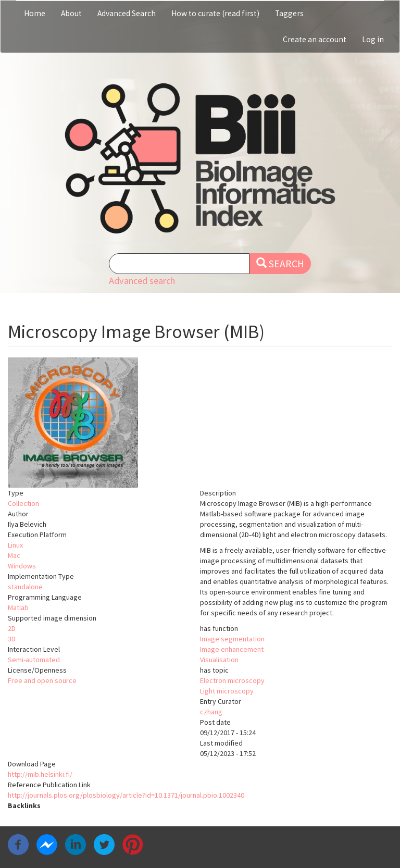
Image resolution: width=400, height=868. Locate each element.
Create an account (315, 39)
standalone (25, 587)
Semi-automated (34, 660)
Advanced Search (127, 13)
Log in (373, 39)
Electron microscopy (232, 680)
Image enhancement (232, 649)
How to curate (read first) (215, 13)
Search (280, 264)
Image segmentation (232, 639)
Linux (15, 545)
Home (35, 13)
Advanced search (142, 281)
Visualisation (219, 660)
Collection (23, 503)
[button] (200, 423)
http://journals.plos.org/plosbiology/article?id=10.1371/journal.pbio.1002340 (126, 795)
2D (12, 628)
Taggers (289, 13)
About (71, 13)
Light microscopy (227, 691)
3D (12, 639)
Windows (22, 566)
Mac (14, 555)
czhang (211, 712)
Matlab (18, 607)
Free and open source (42, 680)
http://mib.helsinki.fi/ (40, 774)
